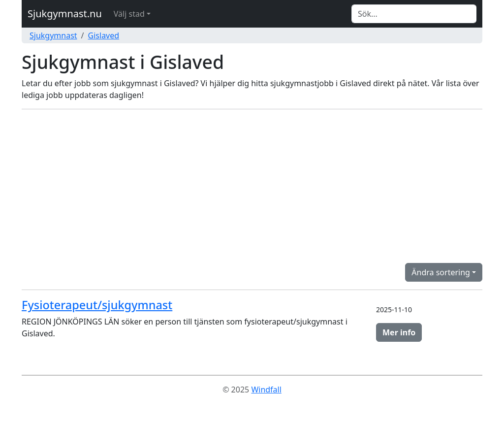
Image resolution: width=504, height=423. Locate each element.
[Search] (414, 14)
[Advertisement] (252, 186)
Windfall (266, 390)
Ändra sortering (441, 272)
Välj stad (129, 14)
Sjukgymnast (53, 35)
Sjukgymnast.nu (65, 14)
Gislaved (104, 35)
